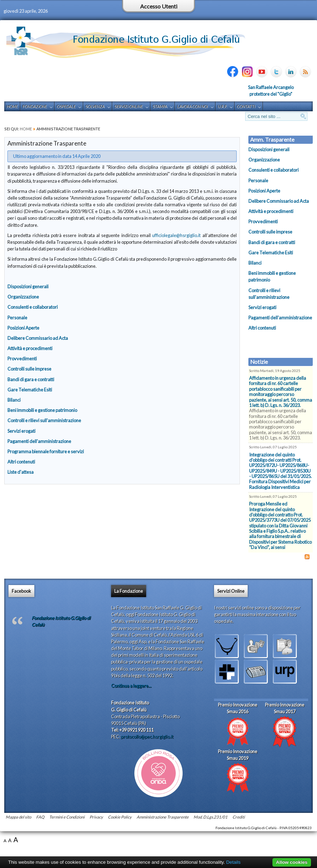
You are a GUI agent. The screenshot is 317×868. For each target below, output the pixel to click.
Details (233, 862)
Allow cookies (292, 862)
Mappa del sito (18, 817)
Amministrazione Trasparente (163, 817)
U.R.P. (223, 107)
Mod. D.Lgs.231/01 (211, 817)
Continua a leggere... (131, 686)
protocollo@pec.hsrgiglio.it (147, 737)
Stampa (160, 107)
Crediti (239, 817)
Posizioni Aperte (23, 328)
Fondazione (35, 107)
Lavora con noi (193, 107)
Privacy (96, 817)
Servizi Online (129, 107)
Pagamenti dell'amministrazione (39, 441)
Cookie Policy (120, 817)
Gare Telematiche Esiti (30, 390)
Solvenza (95, 107)
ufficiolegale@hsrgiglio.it (176, 235)
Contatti (246, 107)
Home (12, 107)
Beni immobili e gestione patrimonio (42, 410)
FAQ (40, 817)
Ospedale (66, 107)
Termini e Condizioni (67, 817)
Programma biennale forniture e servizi (46, 451)
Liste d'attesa (21, 472)
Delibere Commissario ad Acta (38, 338)
